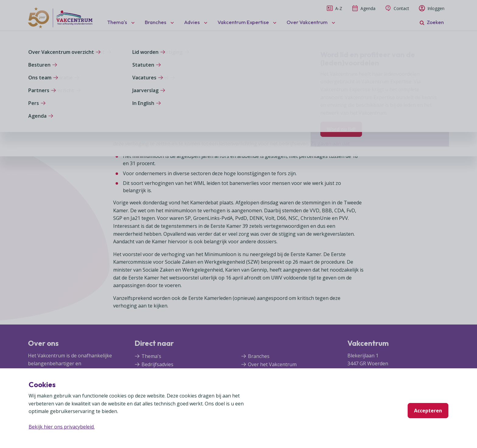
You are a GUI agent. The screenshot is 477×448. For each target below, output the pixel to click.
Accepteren (428, 411)
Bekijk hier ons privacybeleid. (62, 427)
